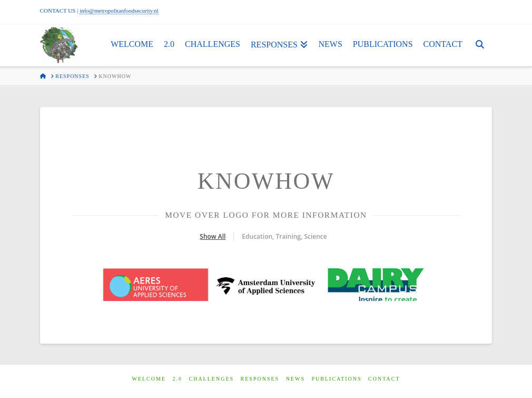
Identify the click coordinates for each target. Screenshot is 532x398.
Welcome (149, 374)
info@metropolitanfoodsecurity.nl (119, 11)
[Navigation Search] (480, 45)
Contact (384, 374)
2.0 (178, 374)
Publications (336, 374)
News (295, 374)
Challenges (212, 374)
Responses (260, 374)
